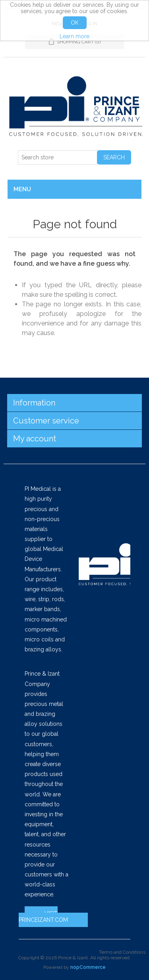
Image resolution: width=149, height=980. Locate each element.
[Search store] (58, 157)
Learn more (74, 36)
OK (75, 23)
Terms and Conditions (122, 952)
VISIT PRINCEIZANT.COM (43, 917)
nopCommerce (88, 967)
